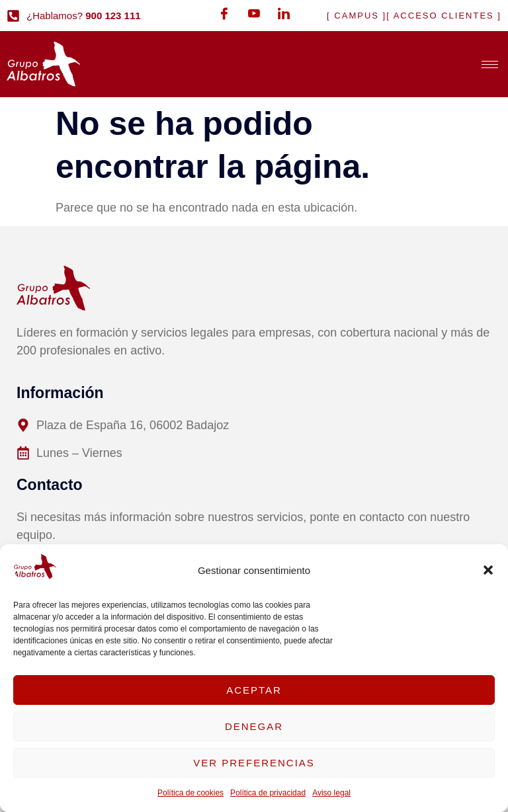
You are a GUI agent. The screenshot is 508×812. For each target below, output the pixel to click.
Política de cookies (190, 793)
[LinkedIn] (284, 13)
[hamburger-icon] (490, 64)
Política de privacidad (268, 793)
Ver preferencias (254, 763)
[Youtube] (254, 13)
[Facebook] (224, 13)
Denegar (254, 726)
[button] (488, 570)
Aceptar (254, 690)
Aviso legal (331, 793)
